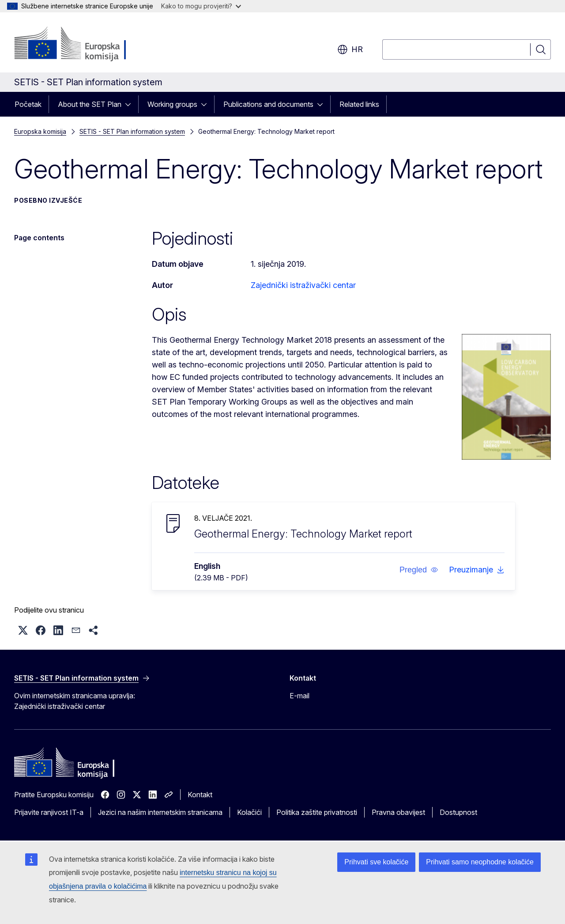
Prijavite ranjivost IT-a (49, 812)
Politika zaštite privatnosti (317, 812)
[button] (419, 570)
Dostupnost (458, 812)
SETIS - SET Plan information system (132, 131)
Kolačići (249, 812)
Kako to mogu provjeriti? (201, 6)
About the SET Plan (90, 104)
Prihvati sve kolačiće (376, 862)
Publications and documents (268, 104)
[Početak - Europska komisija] (85, 44)
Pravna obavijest (398, 812)
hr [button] (350, 49)
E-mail (299, 696)
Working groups (172, 104)
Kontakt (200, 795)
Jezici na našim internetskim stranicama (160, 812)
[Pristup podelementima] (131, 104)
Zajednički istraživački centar (303, 285)
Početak (28, 104)
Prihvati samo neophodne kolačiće (480, 862)
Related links (359, 104)
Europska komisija (40, 131)
